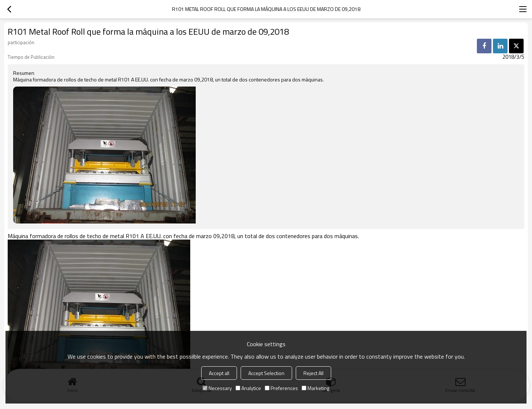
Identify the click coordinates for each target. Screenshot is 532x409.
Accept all (219, 373)
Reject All (313, 373)
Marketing (315, 388)
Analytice (248, 388)
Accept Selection (266, 373)
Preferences (281, 388)
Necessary (217, 388)
